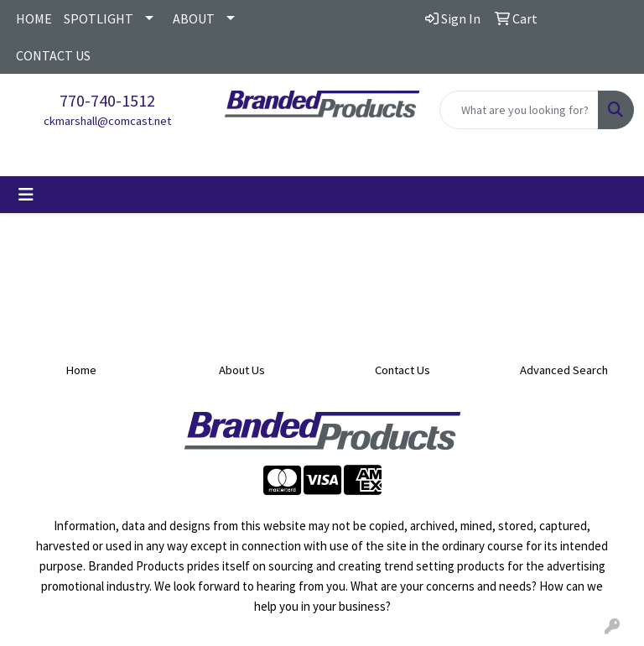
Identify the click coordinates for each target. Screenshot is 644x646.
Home (81, 370)
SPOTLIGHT (99, 18)
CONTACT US (53, 55)
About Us (242, 370)
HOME (34, 18)
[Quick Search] (519, 110)
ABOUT (194, 18)
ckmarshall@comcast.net (107, 121)
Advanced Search (564, 370)
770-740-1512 (107, 100)
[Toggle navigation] (26, 195)
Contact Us (402, 370)
